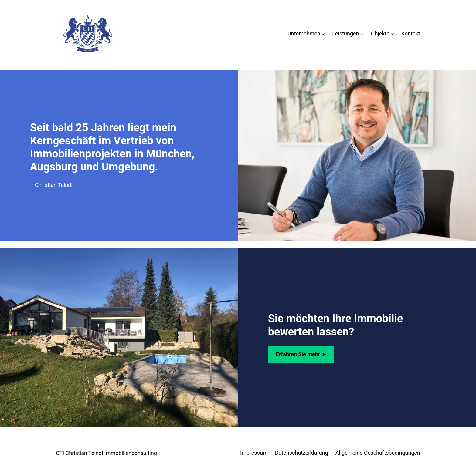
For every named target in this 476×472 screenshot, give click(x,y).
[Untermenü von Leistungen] (362, 34)
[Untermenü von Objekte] (392, 34)
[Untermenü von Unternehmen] (323, 34)
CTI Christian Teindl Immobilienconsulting (106, 453)
